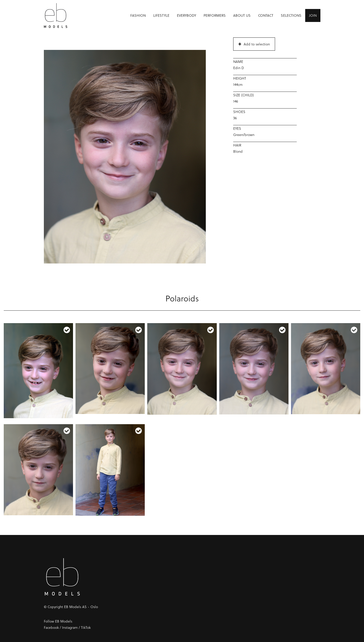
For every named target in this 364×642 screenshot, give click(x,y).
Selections (291, 16)
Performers (215, 16)
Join (313, 16)
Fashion (138, 16)
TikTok (86, 627)
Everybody (186, 16)
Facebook (51, 627)
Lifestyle (161, 16)
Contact (266, 16)
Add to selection (254, 44)
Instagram (70, 627)
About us (242, 16)
